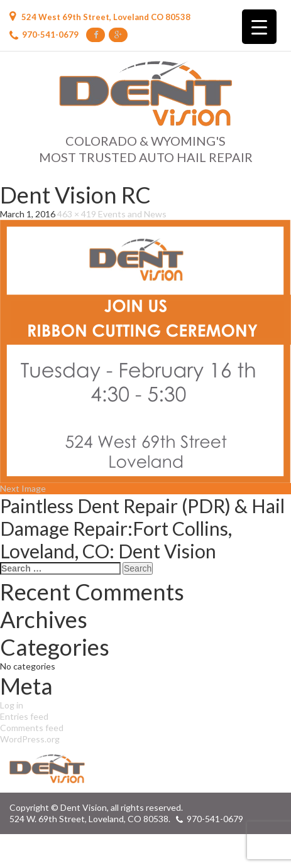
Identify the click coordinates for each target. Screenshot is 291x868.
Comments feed (32, 728)
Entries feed (24, 716)
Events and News (132, 214)
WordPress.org (30, 739)
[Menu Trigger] (259, 27)
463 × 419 (77, 214)
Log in (12, 705)
